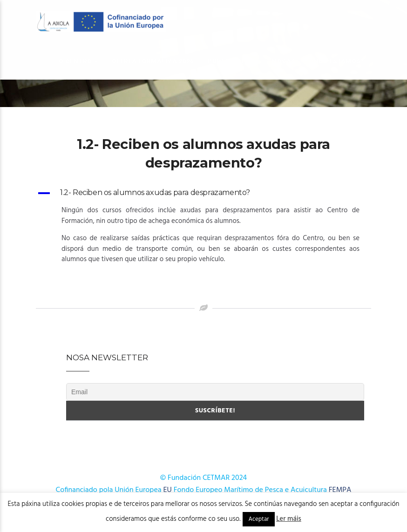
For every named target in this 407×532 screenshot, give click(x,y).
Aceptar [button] (258, 519)
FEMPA (340, 490)
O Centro (75, 61)
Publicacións (233, 61)
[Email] (215, 392)
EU (168, 490)
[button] (203, 193)
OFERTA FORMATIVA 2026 (153, 61)
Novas (284, 61)
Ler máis (289, 519)
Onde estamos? (337, 61)
